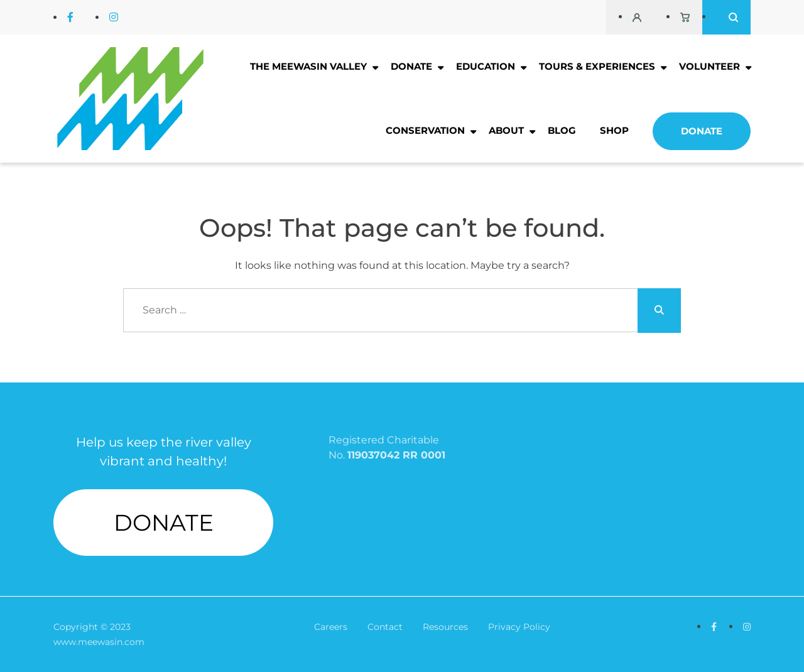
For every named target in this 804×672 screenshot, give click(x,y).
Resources (445, 627)
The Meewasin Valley (308, 66)
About (506, 130)
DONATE (164, 523)
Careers (331, 627)
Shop (614, 130)
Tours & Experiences (597, 66)
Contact (385, 627)
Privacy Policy (519, 627)
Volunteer (709, 66)
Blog (562, 130)
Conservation (425, 130)
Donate (411, 66)
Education (486, 66)
